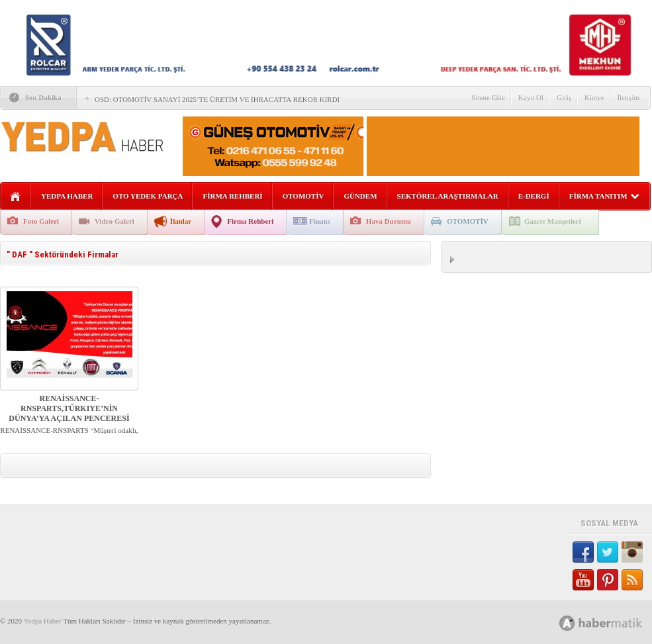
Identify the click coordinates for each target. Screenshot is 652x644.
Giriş (564, 97)
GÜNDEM (360, 196)
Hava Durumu (389, 221)
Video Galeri (115, 221)
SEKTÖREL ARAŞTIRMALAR (448, 196)
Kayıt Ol (531, 97)
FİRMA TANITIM (604, 196)
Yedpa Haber (42, 621)
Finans (320, 221)
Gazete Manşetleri (553, 221)
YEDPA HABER (67, 196)
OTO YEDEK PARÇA (148, 196)
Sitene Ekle (488, 97)
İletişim (628, 97)
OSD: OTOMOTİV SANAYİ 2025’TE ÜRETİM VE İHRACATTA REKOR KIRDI (217, 99)
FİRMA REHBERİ (232, 196)
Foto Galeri (41, 221)
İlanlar (181, 221)
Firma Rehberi (250, 221)
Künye (594, 97)
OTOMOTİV (303, 196)
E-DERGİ (534, 196)
